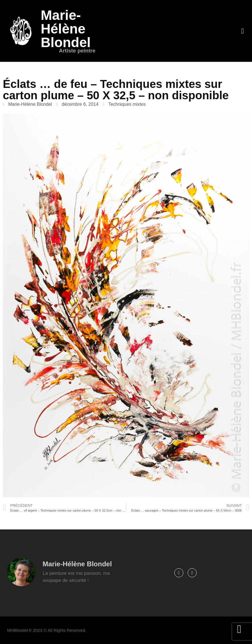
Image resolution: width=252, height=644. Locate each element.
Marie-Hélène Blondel (66, 29)
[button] (242, 31)
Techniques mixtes (127, 104)
